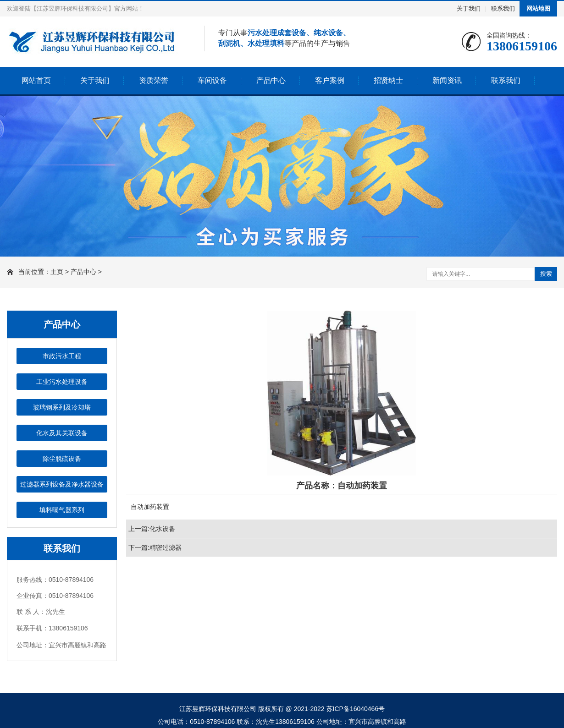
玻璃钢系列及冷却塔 (62, 407)
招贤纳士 (388, 80)
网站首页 (36, 80)
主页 (57, 272)
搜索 (546, 274)
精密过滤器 (166, 547)
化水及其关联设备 (62, 433)
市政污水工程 (62, 356)
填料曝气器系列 (62, 510)
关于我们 (469, 8)
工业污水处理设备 (62, 382)
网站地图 (538, 8)
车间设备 (212, 80)
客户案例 (330, 80)
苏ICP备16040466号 (356, 709)
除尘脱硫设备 (62, 459)
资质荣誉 (154, 80)
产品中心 (271, 80)
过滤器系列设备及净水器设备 (62, 484)
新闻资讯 (447, 80)
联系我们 (503, 8)
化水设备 (162, 529)
